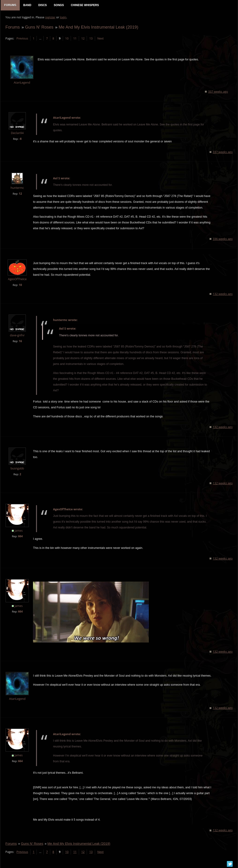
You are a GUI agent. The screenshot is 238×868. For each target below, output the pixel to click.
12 (83, 38)
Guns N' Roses (39, 27)
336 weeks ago (223, 239)
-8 (20, 139)
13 (91, 38)
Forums (13, 27)
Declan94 (17, 133)
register (50, 18)
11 (75, 38)
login (63, 18)
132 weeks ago (223, 294)
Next (100, 38)
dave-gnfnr (17, 335)
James (18, 531)
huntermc (17, 188)
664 (20, 536)
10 (67, 38)
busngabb (17, 468)
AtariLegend (22, 83)
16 (20, 341)
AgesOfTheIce (17, 279)
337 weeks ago (218, 92)
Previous (22, 38)
